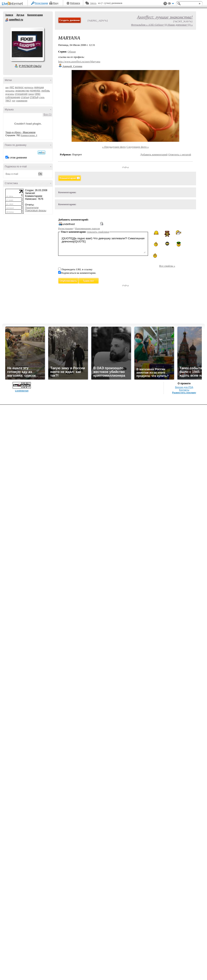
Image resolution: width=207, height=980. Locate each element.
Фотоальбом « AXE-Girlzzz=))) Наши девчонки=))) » (162, 25)
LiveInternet (13, 4)
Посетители (32, 208)
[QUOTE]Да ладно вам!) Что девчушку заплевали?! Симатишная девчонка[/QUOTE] (103, 245)
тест (8, 100)
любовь (46, 91)
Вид (171, 4)
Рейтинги (75, 3)
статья (34, 97)
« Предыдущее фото (114, 147)
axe (7, 88)
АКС (12, 87)
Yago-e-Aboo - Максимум (20, 132)
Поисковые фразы (36, 211)
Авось (93, 3)
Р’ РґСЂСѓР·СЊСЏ (30, 66)
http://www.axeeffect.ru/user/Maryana (79, 61)
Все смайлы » (167, 266)
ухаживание (22, 101)
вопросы (29, 87)
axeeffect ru (7, 20)
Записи (9, 15)
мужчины (10, 94)
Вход (56, 3)
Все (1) (48, 114)
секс (37, 94)
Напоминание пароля (87, 228)
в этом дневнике (17, 158)
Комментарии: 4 (29, 135)
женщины (10, 91)
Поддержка (165, 4)
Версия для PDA (184, 387)
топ (14, 101)
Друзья (20, 15)
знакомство (22, 91)
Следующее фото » (138, 147)
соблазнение (13, 97)
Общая (72, 52)
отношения (21, 94)
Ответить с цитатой (180, 154)
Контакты (184, 390)
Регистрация (41, 3)
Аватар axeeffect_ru (27, 44)
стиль (42, 97)
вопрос (19, 87)
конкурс (35, 90)
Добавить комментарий (154, 154)
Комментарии (35, 15)
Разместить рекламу (184, 393)
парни (31, 94)
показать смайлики (98, 232)
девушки (39, 87)
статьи (25, 97)
